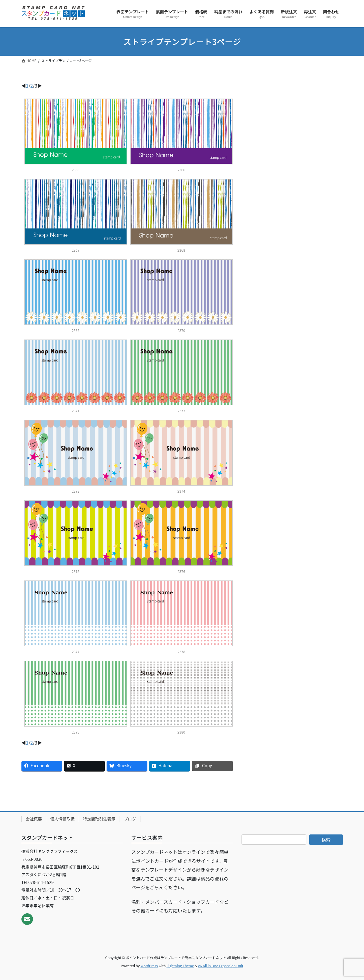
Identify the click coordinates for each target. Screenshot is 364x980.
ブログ (130, 819)
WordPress (149, 966)
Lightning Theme (180, 966)
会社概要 (34, 819)
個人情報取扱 (63, 819)
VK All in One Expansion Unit (221, 966)
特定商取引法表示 (99, 819)
